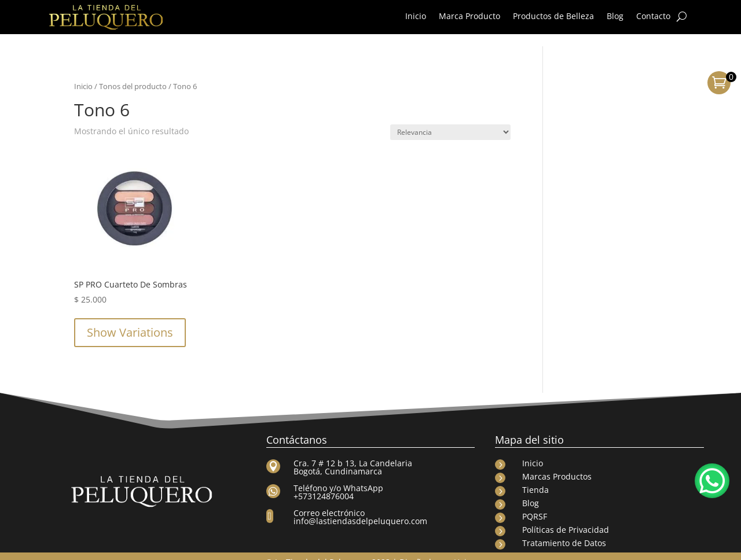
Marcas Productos (557, 464)
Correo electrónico (329, 501)
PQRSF (535, 504)
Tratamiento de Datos (564, 531)
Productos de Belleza (553, 17)
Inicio (416, 17)
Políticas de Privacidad (566, 517)
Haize (465, 550)
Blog (615, 17)
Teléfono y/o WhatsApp (338, 476)
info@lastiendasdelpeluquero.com (360, 509)
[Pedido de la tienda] (450, 120)
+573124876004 (324, 484)
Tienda (535, 478)
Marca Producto (469, 17)
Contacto (653, 17)
